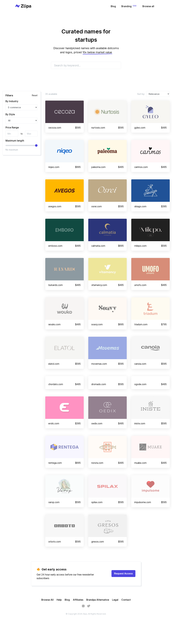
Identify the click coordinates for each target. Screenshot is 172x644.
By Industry (12, 101)
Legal (115, 619)
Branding (129, 6)
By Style (10, 114)
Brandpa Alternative (98, 619)
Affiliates (78, 619)
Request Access (123, 592)
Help (59, 619)
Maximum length (15, 141)
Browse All (47, 619)
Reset (35, 95)
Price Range (12, 128)
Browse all (148, 6)
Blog (113, 6)
